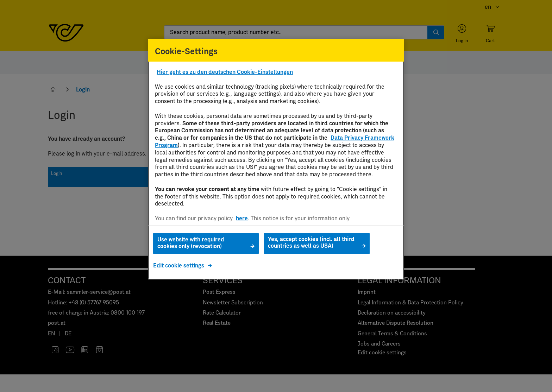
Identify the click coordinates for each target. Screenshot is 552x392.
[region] (276, 159)
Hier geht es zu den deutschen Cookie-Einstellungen (225, 72)
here (242, 219)
